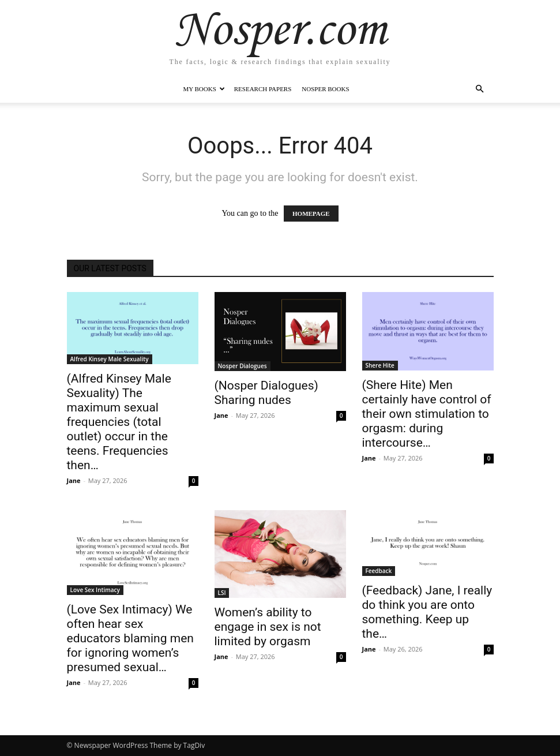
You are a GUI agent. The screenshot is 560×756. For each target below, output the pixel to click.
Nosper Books (325, 89)
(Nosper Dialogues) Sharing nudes (266, 393)
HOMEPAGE (311, 214)
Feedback (379, 571)
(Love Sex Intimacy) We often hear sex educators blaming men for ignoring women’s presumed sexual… (130, 638)
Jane (74, 480)
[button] (480, 89)
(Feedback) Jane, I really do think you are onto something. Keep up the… (427, 612)
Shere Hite (380, 365)
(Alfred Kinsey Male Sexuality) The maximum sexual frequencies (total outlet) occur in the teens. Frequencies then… (119, 422)
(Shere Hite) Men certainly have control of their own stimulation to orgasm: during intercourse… (427, 414)
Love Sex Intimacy (95, 590)
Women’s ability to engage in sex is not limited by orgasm (268, 627)
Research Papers (263, 89)
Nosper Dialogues (243, 366)
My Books (204, 89)
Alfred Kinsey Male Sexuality (110, 359)
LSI (222, 593)
